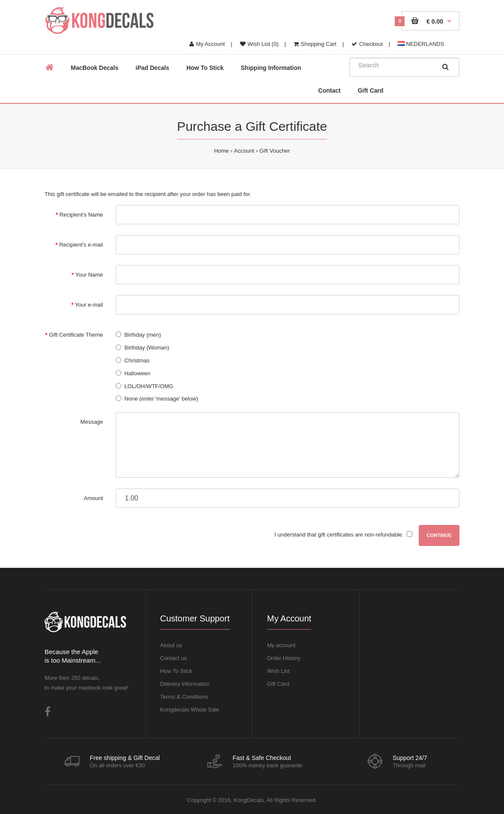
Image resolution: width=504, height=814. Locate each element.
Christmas (137, 360)
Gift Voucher (275, 151)
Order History (283, 658)
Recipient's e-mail (81, 245)
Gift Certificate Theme (76, 335)
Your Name (89, 275)
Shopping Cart (315, 44)
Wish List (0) (259, 44)
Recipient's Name (81, 215)
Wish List (278, 671)
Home (221, 151)
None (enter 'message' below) (161, 399)
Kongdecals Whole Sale (190, 710)
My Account (207, 44)
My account (281, 645)
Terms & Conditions (184, 697)
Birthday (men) (142, 335)
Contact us (174, 658)
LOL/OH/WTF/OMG (149, 386)
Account (244, 151)
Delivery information (185, 684)
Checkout (367, 44)
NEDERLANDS (421, 44)
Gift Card (278, 684)
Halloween (137, 373)
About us (171, 645)
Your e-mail (89, 305)
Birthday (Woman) (147, 348)
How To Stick (176, 671)
